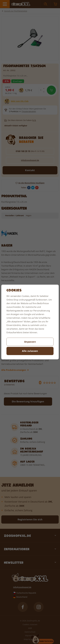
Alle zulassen (30, 351)
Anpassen (30, 342)
